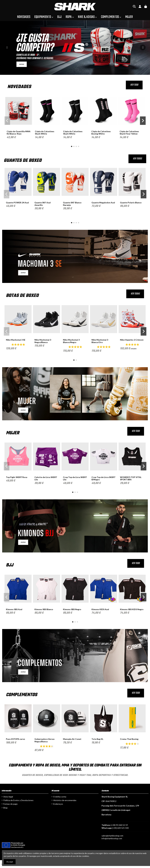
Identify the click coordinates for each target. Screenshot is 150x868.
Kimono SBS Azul (14, 609)
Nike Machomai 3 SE (16, 340)
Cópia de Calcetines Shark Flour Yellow (129, 133)
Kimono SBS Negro (72, 609)
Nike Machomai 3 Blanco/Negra (71, 341)
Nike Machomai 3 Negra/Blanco (43, 341)
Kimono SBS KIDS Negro (132, 609)
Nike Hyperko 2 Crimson (132, 340)
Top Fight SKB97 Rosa (17, 477)
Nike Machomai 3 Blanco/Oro (100, 341)
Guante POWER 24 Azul (17, 203)
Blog (5, 808)
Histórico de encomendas (65, 800)
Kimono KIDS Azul (100, 609)
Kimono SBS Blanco (44, 609)
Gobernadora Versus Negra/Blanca (45, 740)
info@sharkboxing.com (112, 838)
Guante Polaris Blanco (131, 203)
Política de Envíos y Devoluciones (18, 800)
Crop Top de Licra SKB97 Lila (75, 478)
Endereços (58, 804)
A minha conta (60, 797)
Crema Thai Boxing (129, 739)
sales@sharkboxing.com (112, 836)
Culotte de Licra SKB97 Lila (46, 478)
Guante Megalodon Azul (103, 203)
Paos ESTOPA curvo (15, 739)
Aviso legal (8, 797)
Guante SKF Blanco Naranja (72, 204)
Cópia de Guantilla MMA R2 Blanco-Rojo (19, 133)
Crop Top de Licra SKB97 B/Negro (103, 478)
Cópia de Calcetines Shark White (45, 133)
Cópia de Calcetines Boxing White (101, 133)
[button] (72, 146)
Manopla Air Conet (72, 739)
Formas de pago (10, 804)
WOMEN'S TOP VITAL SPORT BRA (131, 478)
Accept (10, 862)
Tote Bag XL (97, 739)
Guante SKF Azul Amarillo (43, 204)
